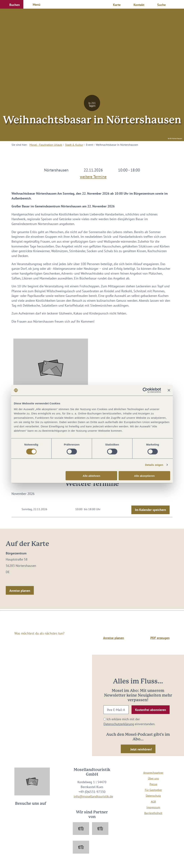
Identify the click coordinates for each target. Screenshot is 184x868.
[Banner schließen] (169, 390)
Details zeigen (154, 465)
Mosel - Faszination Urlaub (46, 145)
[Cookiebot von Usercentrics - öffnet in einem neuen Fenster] (145, 390)
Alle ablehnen (91, 476)
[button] (12, 4)
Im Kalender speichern (150, 510)
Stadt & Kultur (74, 145)
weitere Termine (93, 176)
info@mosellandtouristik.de (93, 796)
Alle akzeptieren (144, 476)
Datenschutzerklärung (119, 724)
